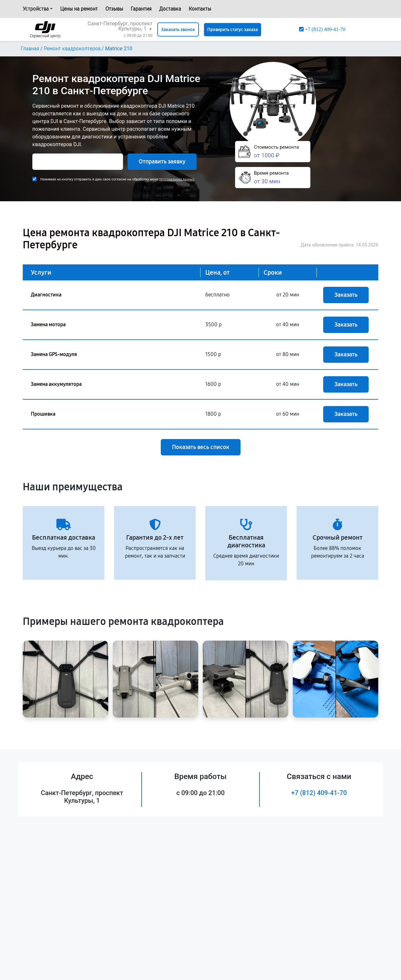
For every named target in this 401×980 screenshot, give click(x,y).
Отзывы (114, 9)
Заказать (346, 295)
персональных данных (177, 179)
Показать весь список (201, 447)
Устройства (36, 9)
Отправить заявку (162, 162)
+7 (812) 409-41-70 (319, 793)
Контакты (200, 9)
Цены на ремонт (79, 9)
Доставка (170, 9)
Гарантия (141, 9)
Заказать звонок (178, 30)
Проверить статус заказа (233, 30)
